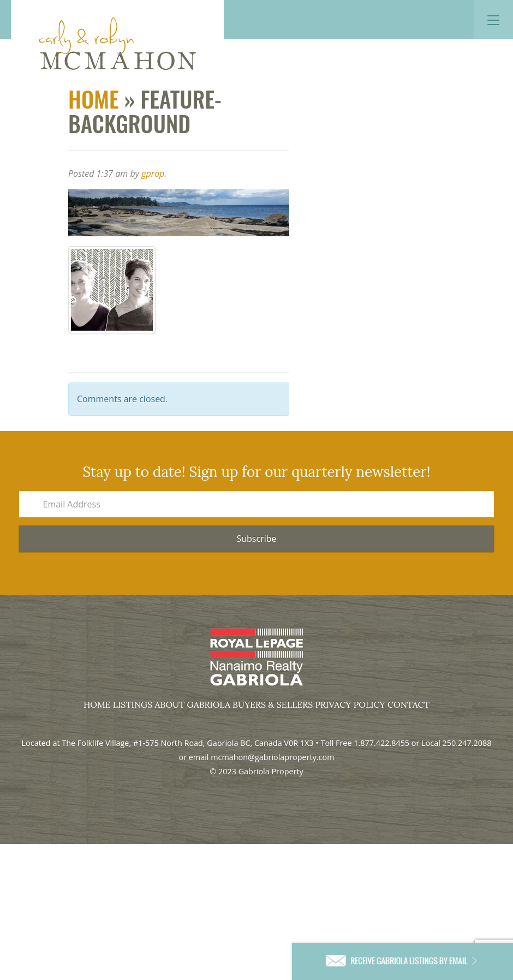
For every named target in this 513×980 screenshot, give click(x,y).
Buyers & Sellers (273, 704)
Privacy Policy (350, 704)
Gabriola (209, 704)
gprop (153, 174)
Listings (133, 704)
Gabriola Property (117, 44)
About (170, 704)
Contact (408, 704)
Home (94, 98)
